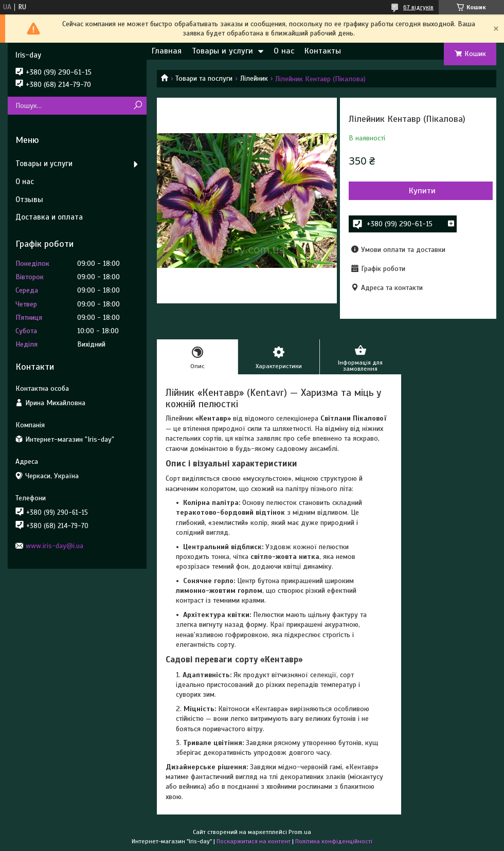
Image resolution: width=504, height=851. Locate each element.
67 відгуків (418, 7)
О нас (284, 51)
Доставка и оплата (49, 217)
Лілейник (254, 78)
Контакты (323, 51)
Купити (422, 191)
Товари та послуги (204, 78)
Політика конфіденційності (334, 841)
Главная (167, 51)
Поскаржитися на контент (254, 841)
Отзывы (29, 200)
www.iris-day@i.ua (55, 546)
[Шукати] (138, 106)
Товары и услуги (222, 51)
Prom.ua (300, 832)
